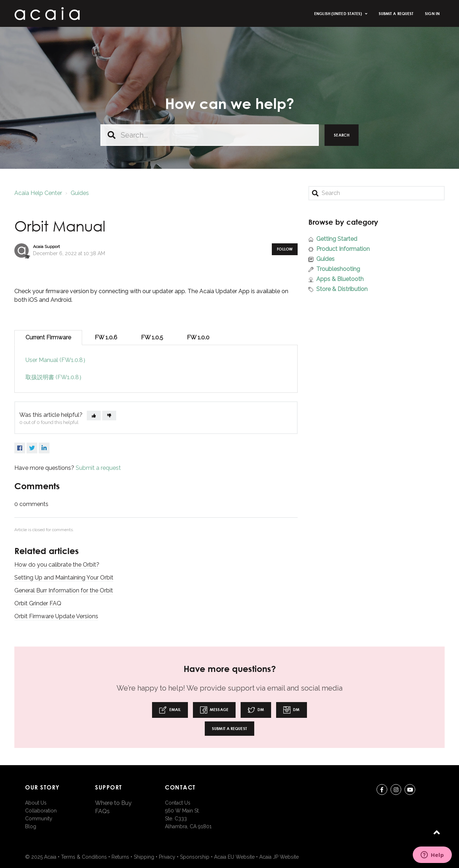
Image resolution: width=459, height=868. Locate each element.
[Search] (377, 193)
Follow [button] (285, 249)
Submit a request (396, 13)
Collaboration (41, 811)
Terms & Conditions (84, 857)
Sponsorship (195, 857)
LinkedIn (44, 448)
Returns (120, 857)
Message (214, 710)
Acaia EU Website (234, 857)
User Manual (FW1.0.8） (57, 360)
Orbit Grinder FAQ (38, 603)
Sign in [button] (432, 13)
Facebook (20, 448)
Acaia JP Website (279, 857)
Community (39, 819)
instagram (396, 791)
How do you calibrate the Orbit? (57, 565)
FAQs (102, 811)
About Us (36, 803)
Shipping (144, 857)
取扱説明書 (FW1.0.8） (55, 377)
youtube (410, 791)
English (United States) (339, 13)
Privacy (167, 857)
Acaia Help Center (38, 193)
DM (256, 710)
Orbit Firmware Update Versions (56, 616)
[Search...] (210, 135)
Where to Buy (113, 803)
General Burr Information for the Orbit (64, 590)
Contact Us (178, 803)
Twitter (32, 448)
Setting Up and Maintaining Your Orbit (64, 578)
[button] (94, 416)
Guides (80, 193)
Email (170, 710)
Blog (31, 826)
